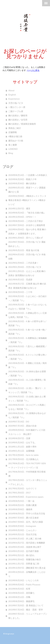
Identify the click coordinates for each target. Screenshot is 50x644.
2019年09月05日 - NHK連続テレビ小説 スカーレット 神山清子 (27, 432)
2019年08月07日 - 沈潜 (19, 438)
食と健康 (13, 145)
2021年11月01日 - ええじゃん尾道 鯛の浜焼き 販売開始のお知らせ (27, 273)
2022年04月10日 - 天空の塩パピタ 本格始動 (27, 257)
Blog (11, 153)
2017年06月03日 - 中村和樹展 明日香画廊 (27, 474)
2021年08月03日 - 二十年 (20, 292)
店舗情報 (13, 132)
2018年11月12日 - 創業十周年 (22, 447)
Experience (14, 99)
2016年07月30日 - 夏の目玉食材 (23, 518)
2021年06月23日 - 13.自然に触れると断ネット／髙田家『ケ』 (27, 399)
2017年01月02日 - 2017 (19, 493)
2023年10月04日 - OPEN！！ (22, 217)
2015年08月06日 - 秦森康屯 (21, 601)
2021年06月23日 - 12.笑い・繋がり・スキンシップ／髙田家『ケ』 (27, 390)
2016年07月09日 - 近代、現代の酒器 (26, 522)
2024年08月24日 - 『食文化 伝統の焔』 (27, 213)
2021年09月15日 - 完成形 (20, 280)
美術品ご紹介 (15, 128)
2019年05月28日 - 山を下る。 (22, 443)
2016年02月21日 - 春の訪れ (21, 555)
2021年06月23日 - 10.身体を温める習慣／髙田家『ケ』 (27, 374)
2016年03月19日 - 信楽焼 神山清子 (25, 547)
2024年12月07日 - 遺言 (19, 209)
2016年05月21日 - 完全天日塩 (22, 535)
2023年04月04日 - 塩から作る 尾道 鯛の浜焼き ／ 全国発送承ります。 (27, 232)
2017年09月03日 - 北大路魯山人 (23, 459)
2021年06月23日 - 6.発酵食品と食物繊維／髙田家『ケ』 (28, 340)
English (12, 95)
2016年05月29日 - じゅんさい (22, 530)
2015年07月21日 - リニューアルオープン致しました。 (28, 616)
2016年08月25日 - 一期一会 (21, 501)
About (11, 91)
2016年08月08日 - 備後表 (20, 509)
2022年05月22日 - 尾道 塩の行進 (24, 250)
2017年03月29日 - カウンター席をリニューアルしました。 (28, 482)
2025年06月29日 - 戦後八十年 (22, 179)
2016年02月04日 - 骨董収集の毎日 (24, 560)
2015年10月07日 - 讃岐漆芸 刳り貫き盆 (27, 568)
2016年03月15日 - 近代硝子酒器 (23, 551)
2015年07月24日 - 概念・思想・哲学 (26, 610)
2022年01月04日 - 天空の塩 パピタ (25, 267)
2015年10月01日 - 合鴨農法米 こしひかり (27, 574)
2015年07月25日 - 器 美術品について (26, 606)
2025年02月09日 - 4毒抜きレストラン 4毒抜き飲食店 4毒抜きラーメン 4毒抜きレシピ (27, 200)
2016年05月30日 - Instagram (22, 526)
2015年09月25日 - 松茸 (19, 589)
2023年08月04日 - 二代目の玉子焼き (26, 221)
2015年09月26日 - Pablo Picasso (24, 585)
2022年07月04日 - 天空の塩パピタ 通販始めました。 (27, 244)
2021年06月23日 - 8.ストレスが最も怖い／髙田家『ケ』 (28, 357)
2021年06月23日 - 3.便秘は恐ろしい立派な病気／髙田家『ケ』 (28, 315)
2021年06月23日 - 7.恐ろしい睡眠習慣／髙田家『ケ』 (28, 349)
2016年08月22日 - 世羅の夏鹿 (22, 505)
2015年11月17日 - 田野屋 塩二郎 (24, 564)
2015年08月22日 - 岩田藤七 (21, 593)
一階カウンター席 (17, 107)
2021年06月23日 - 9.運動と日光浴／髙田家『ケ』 (28, 365)
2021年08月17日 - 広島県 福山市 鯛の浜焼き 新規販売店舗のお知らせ (27, 286)
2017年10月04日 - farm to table (23, 455)
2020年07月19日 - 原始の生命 (22, 426)
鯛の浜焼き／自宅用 (18, 120)
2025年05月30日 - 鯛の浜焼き (22, 184)
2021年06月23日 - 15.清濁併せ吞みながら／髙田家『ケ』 (27, 415)
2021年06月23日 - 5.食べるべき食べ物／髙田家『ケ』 (28, 332)
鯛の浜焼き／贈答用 (18, 116)
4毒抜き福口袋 (15, 137)
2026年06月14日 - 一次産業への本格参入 (28, 175)
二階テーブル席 (16, 111)
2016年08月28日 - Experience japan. (26, 497)
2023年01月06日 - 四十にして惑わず (26, 238)
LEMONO (13, 149)
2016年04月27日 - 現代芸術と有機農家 (27, 543)
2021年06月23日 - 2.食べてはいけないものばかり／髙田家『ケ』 (28, 307)
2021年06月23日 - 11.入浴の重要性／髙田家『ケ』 (27, 382)
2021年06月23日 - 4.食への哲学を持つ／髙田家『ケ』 (28, 324)
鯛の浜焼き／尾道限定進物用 (22, 124)
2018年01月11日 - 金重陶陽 (21, 451)
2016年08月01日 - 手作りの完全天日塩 (27, 514)
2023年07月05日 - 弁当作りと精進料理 (27, 225)
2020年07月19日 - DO (19, 422)
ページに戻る (33, 70)
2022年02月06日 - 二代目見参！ (23, 263)
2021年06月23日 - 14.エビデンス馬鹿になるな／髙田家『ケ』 (27, 407)
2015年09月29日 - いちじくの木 (23, 580)
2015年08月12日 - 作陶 (19, 597)
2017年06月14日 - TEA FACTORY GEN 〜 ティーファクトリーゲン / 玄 (27, 466)
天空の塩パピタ (16, 103)
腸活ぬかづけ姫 (16, 141)
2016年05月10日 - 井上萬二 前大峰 (25, 539)
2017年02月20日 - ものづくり (22, 489)
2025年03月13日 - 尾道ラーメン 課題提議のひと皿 (27, 190)
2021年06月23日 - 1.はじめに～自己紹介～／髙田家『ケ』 (28, 298)
